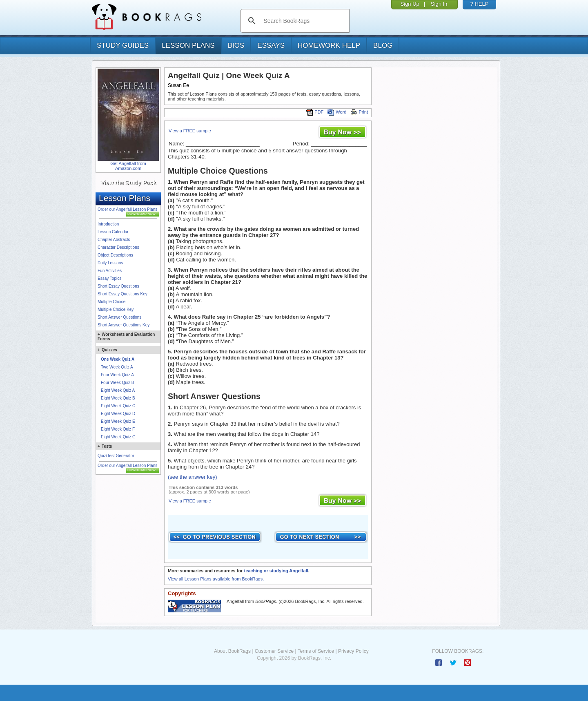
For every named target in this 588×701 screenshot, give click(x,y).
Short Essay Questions (118, 286)
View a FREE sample (190, 131)
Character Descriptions (118, 247)
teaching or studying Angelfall (276, 571)
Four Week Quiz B (118, 383)
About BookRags (232, 651)
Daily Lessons (110, 263)
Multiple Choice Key (116, 309)
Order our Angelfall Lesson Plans (127, 209)
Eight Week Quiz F (118, 429)
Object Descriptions (115, 255)
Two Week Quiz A (117, 367)
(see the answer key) (193, 477)
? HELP (480, 4)
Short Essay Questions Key (122, 294)
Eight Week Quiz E (118, 421)
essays (271, 46)
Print (359, 112)
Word (337, 112)
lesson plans (188, 46)
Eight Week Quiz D (118, 414)
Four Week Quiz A (117, 375)
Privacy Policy (353, 651)
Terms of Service (316, 651)
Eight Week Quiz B (118, 398)
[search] (303, 21)
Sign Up (410, 4)
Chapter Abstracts (114, 240)
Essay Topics (109, 278)
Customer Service (274, 651)
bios (236, 46)
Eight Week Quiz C (118, 406)
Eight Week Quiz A (118, 390)
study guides (123, 46)
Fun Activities (110, 271)
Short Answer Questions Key (124, 325)
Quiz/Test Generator (116, 456)
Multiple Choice (111, 302)
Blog (383, 46)
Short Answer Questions (119, 317)
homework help (329, 46)
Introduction (108, 224)
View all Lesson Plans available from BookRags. (216, 579)
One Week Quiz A (118, 359)
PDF (315, 112)
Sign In (439, 4)
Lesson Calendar (113, 232)
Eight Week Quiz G (118, 437)
